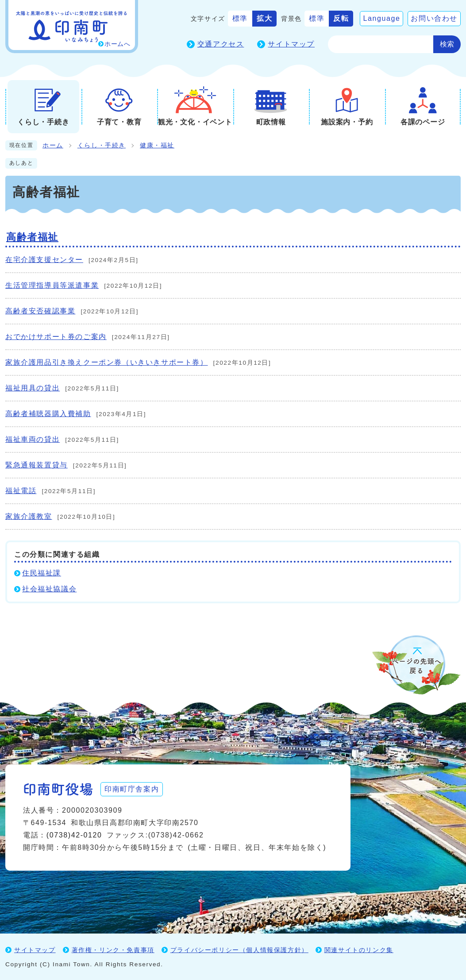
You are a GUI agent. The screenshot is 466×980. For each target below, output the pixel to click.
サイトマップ (291, 44)
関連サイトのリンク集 (359, 950)
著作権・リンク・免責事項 (113, 950)
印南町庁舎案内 (132, 789)
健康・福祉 (157, 145)
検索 (447, 44)
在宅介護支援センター (44, 260)
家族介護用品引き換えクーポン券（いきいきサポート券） (107, 362)
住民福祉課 (42, 573)
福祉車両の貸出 (33, 439)
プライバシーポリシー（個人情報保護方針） (239, 950)
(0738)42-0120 (74, 835)
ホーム (53, 145)
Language (381, 18)
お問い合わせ (434, 18)
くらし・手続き (102, 145)
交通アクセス (221, 44)
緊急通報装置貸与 (37, 465)
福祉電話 (21, 491)
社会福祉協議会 (49, 589)
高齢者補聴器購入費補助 (48, 414)
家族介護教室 (29, 516)
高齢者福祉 (32, 237)
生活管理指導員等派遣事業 (52, 285)
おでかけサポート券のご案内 (56, 337)
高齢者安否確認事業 (40, 311)
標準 (240, 18)
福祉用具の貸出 (33, 388)
